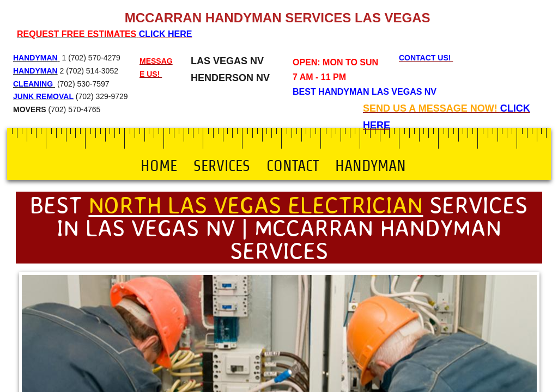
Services (222, 166)
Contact (293, 166)
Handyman (371, 166)
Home (159, 166)
